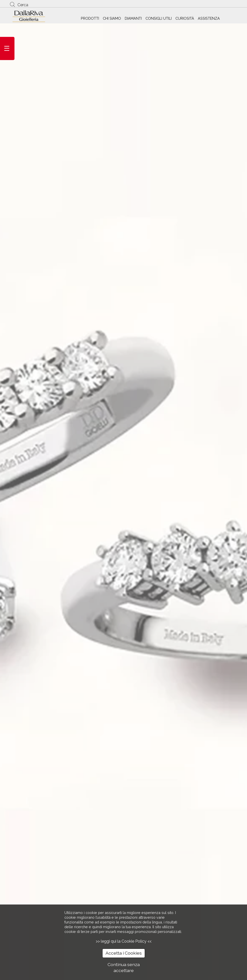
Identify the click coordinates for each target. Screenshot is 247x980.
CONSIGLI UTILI (159, 18)
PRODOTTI (90, 18)
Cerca (23, 5)
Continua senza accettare (124, 968)
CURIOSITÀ (185, 18)
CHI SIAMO (112, 18)
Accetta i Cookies (124, 953)
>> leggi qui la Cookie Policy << (124, 941)
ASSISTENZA (209, 18)
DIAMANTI (133, 18)
